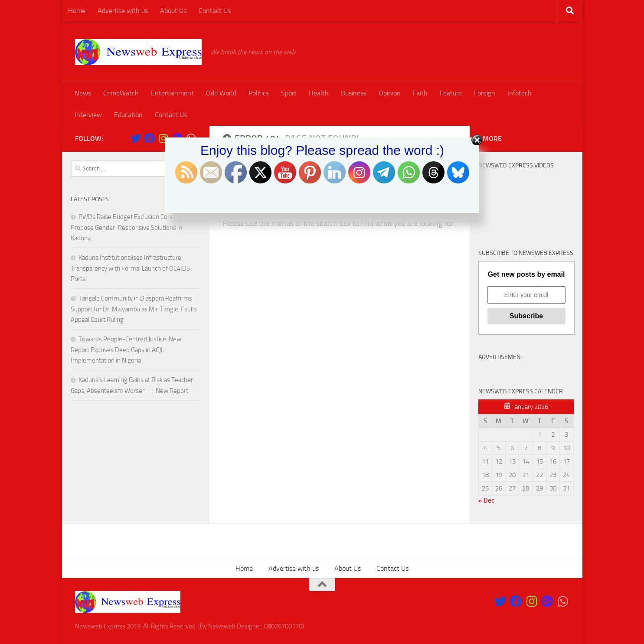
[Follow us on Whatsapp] (563, 602)
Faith (420, 93)
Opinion (390, 93)
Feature (451, 93)
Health (319, 93)
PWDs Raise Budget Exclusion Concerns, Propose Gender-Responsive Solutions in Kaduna (129, 227)
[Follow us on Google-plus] (547, 602)
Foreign (485, 93)
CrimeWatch (121, 93)
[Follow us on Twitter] (500, 602)
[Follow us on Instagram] (532, 602)
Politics (259, 93)
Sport (289, 93)
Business (354, 93)
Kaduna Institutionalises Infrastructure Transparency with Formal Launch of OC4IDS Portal (130, 268)
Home (77, 11)
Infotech (520, 93)
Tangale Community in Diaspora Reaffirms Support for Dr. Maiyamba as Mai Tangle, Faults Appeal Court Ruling (134, 309)
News (83, 93)
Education (128, 115)
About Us (173, 11)
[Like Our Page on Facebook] (516, 602)
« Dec (486, 500)
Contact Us (215, 11)
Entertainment (172, 93)
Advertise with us (123, 11)
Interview (88, 115)
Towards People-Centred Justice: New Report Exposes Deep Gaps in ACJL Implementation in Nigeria (126, 350)
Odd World (221, 93)
